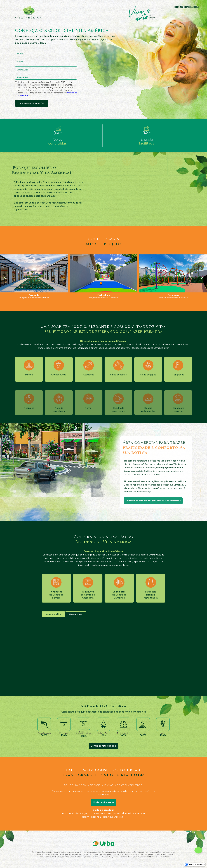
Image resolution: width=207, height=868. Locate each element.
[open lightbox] (34, 273)
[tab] (53, 614)
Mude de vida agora (104, 802)
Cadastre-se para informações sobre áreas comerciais (153, 501)
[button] (5, 277)
